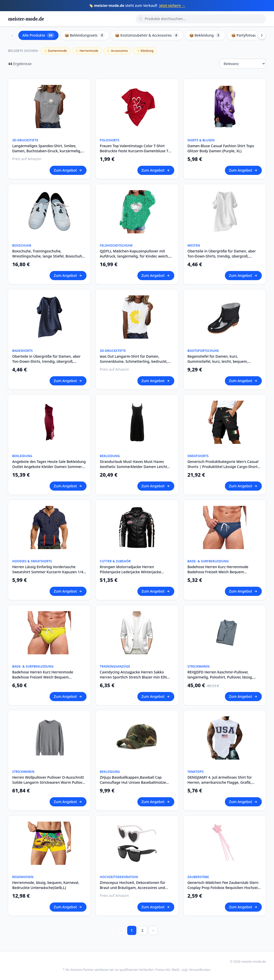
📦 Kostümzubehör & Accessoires (147, 35)
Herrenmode (87, 51)
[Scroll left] (12, 35)
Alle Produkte (38, 35)
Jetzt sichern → (172, 5)
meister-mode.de (26, 19)
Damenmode (55, 51)
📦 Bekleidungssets (85, 35)
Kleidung (145, 51)
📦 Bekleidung (205, 35)
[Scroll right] (262, 35)
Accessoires (117, 51)
